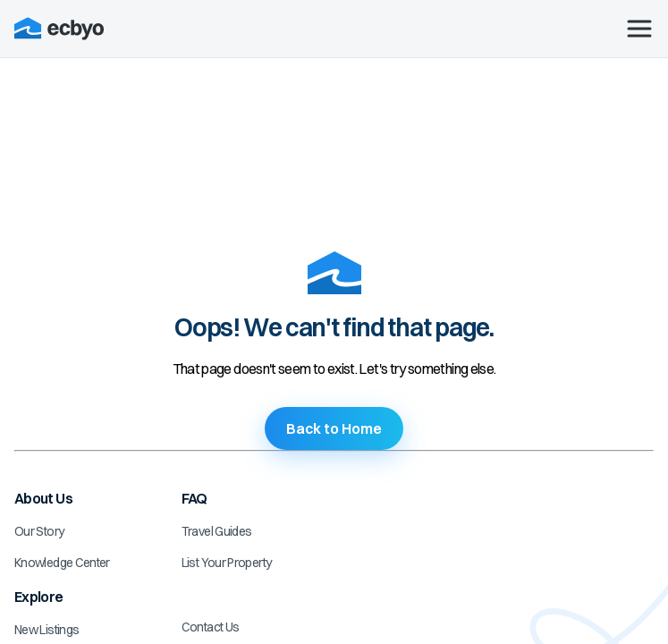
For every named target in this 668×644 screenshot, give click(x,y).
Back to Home (334, 428)
